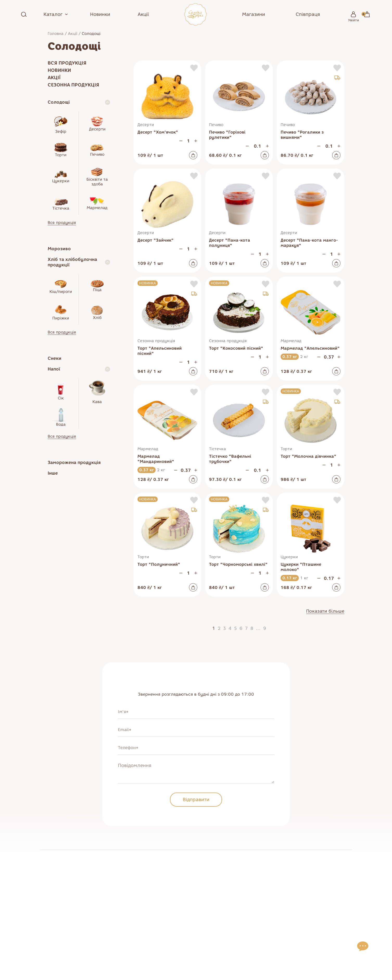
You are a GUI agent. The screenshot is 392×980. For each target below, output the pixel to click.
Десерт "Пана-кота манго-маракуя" (309, 243)
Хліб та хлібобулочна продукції (72, 262)
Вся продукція (67, 63)
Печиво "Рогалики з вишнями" (302, 135)
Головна (56, 34)
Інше (53, 473)
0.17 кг (290, 578)
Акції (143, 14)
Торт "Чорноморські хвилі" (238, 564)
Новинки (100, 14)
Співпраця (308, 14)
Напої (54, 369)
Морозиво (59, 249)
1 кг (304, 578)
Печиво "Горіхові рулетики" (227, 135)
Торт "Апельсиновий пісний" (160, 351)
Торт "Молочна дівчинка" (308, 456)
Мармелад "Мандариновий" (156, 459)
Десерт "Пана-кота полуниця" (230, 243)
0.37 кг (290, 357)
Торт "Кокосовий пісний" (236, 348)
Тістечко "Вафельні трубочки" (230, 459)
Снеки (55, 358)
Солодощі (59, 102)
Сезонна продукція (73, 85)
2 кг (304, 357)
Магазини (254, 14)
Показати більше (325, 611)
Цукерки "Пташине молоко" (301, 567)
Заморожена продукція (74, 462)
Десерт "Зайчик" (156, 240)
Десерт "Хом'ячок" (158, 132)
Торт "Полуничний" (159, 564)
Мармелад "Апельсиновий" (310, 348)
